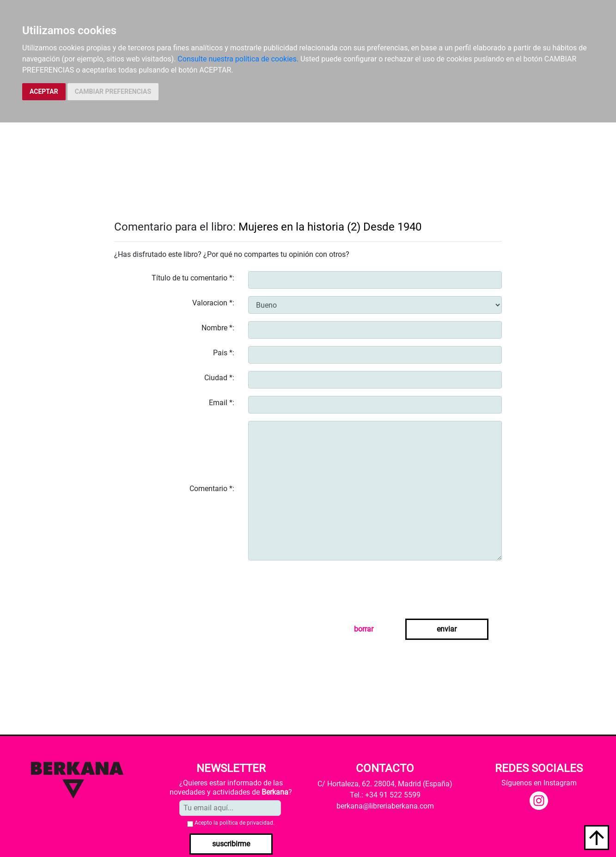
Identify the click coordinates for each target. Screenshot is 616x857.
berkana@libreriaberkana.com (385, 806)
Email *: (222, 403)
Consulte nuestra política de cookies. (238, 59)
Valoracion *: (213, 303)
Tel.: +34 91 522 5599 (385, 795)
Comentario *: (212, 489)
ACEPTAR (44, 91)
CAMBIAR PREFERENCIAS (113, 91)
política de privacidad (246, 823)
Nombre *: (218, 328)
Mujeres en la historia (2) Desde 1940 (330, 227)
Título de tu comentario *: (193, 278)
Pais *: (224, 353)
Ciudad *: (219, 378)
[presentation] (318, 586)
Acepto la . (235, 823)
